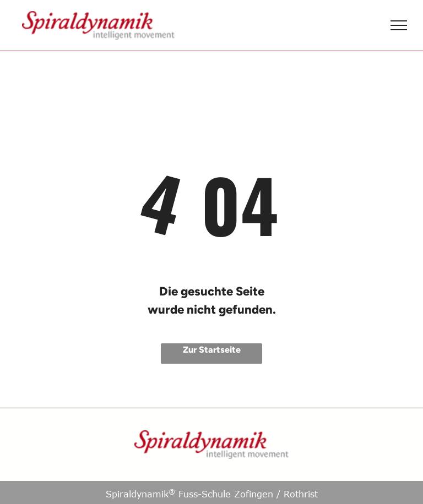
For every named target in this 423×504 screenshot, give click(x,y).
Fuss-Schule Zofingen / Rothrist (243, 494)
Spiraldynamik (137, 494)
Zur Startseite (212, 350)
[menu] (399, 25)
